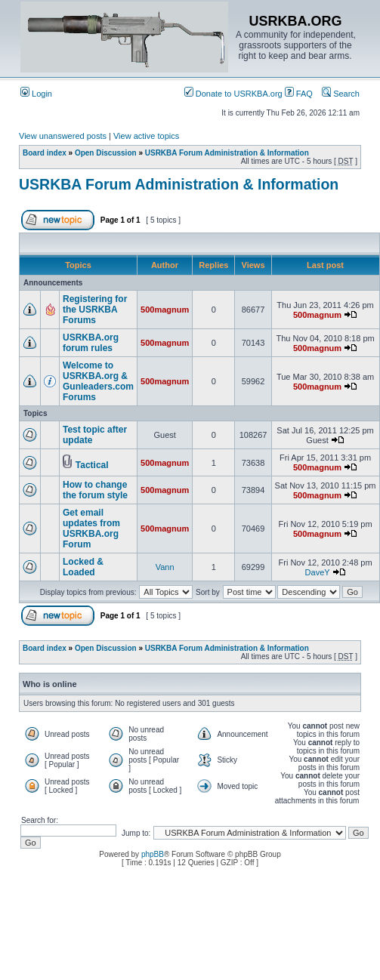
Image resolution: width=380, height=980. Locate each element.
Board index (45, 153)
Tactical (92, 465)
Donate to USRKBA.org (233, 94)
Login (36, 94)
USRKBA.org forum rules (91, 343)
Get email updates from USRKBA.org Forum (91, 529)
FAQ (299, 94)
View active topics (146, 136)
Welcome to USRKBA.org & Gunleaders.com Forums (98, 381)
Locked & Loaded (83, 567)
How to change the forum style (95, 490)
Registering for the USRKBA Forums (95, 310)
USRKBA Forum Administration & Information (227, 153)
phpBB (153, 854)
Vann (165, 567)
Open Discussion (106, 153)
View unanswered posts (63, 136)
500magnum (165, 310)
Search (341, 94)
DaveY (318, 572)
